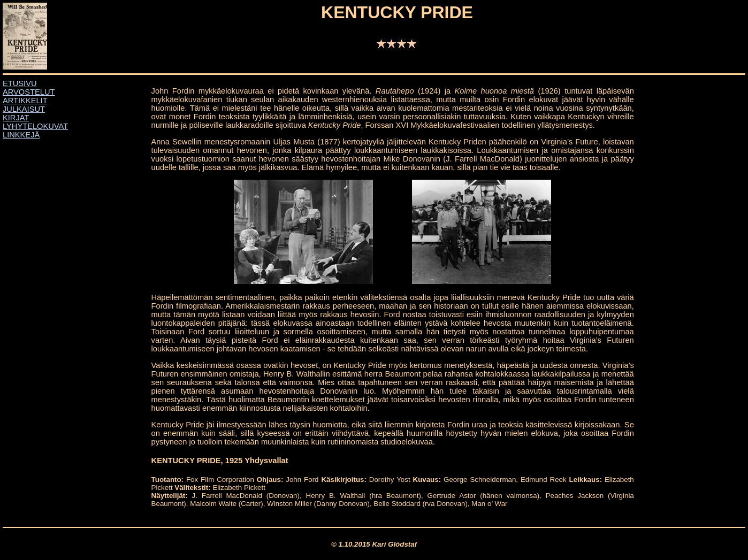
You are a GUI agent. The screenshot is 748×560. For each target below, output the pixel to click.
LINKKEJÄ (21, 135)
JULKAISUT (24, 109)
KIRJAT (16, 118)
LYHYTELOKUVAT (35, 126)
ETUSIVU (20, 83)
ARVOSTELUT (29, 92)
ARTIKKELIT (25, 101)
